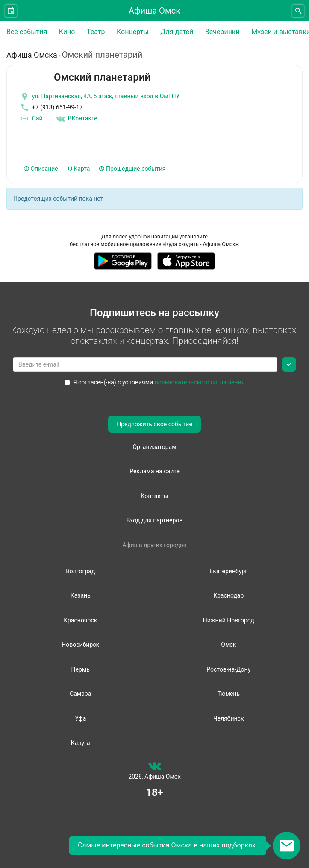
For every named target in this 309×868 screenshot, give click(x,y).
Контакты (154, 496)
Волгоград (80, 571)
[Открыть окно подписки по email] (287, 846)
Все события (27, 32)
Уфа (80, 718)
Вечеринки (222, 32)
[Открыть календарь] (11, 11)
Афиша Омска (32, 55)
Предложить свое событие (154, 424)
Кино (67, 32)
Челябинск (228, 718)
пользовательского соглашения (200, 382)
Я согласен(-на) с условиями (155, 382)
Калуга (81, 743)
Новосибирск (80, 645)
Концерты (133, 32)
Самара (80, 694)
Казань (81, 595)
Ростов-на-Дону (228, 669)
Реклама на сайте (154, 471)
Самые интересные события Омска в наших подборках (167, 845)
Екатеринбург (228, 571)
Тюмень (228, 694)
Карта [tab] (79, 169)
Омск (228, 645)
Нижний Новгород (229, 620)
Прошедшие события (132, 169)
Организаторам (154, 447)
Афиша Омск (154, 11)
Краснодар (228, 595)
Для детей (177, 32)
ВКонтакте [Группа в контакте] (77, 119)
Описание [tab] (41, 169)
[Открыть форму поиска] (298, 11)
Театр (96, 32)
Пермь (81, 669)
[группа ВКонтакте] (155, 768)
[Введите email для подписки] (145, 364)
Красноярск (80, 620)
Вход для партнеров (155, 520)
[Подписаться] (289, 364)
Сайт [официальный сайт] (32, 119)
